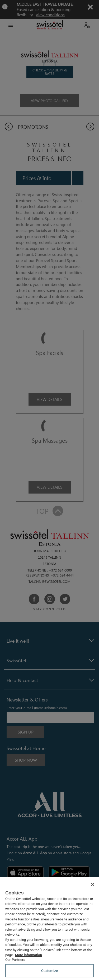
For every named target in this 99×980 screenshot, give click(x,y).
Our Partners (15, 960)
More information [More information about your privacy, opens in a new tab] (29, 955)
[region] (49, 929)
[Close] (93, 884)
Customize (49, 971)
